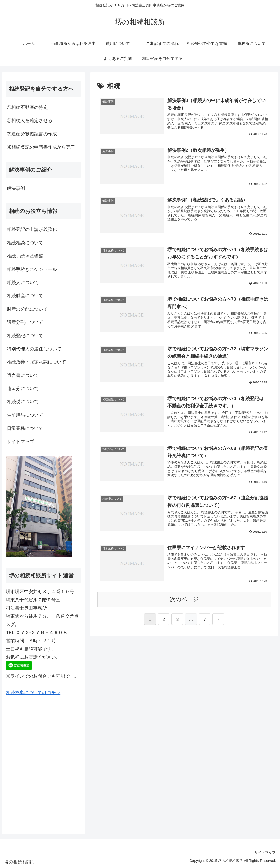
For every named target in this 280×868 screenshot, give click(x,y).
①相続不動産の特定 (27, 107)
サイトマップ (20, 442)
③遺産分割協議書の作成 (32, 134)
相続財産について (25, 296)
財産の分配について (27, 309)
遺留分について (23, 389)
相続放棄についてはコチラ (33, 693)
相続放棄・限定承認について (36, 362)
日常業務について (25, 428)
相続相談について (25, 243)
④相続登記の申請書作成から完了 (41, 147)
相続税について (23, 402)
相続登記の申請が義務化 (32, 229)
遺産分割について (25, 322)
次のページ (184, 612)
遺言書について (23, 375)
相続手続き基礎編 (25, 256)
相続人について (23, 282)
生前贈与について (25, 415)
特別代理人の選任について (34, 349)
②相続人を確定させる (30, 120)
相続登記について (25, 336)
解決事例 (16, 188)
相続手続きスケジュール (32, 269)
